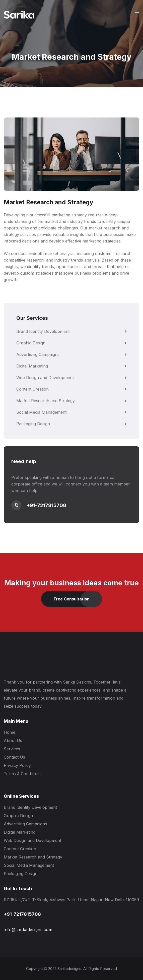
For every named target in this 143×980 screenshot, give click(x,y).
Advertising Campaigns (71, 354)
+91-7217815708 (46, 505)
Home (10, 732)
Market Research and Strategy (71, 401)
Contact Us (14, 757)
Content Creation (71, 389)
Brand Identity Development (71, 331)
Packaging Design (71, 424)
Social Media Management (71, 412)
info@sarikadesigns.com (28, 930)
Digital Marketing (71, 366)
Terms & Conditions (22, 774)
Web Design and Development (71, 378)
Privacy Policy (17, 765)
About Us (13, 741)
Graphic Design (71, 343)
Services (12, 749)
